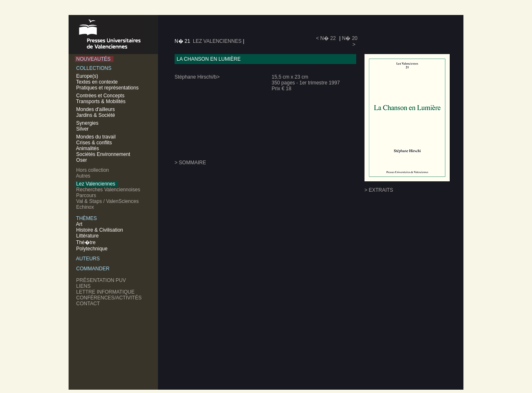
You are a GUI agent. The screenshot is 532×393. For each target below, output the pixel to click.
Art (80, 224)
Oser (82, 160)
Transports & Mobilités (102, 101)
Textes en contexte (98, 82)
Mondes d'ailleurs (96, 109)
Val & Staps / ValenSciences (108, 201)
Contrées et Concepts (101, 96)
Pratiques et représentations (108, 88)
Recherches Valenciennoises (109, 190)
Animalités (87, 148)
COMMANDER (94, 269)
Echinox (86, 207)
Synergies (87, 123)
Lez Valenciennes (96, 184)
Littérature (88, 236)
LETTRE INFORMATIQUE (106, 292)
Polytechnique (92, 249)
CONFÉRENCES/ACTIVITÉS (110, 298)
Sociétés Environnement (103, 154)
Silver (83, 129)
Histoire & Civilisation (100, 230)
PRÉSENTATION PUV (102, 280)
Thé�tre (86, 242)
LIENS (84, 286)
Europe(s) (88, 76)
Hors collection (93, 170)
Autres (84, 176)
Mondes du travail (96, 137)
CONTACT (89, 304)
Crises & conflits (94, 143)
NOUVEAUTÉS (94, 59)
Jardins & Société (96, 115)
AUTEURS (89, 259)
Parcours (87, 195)
